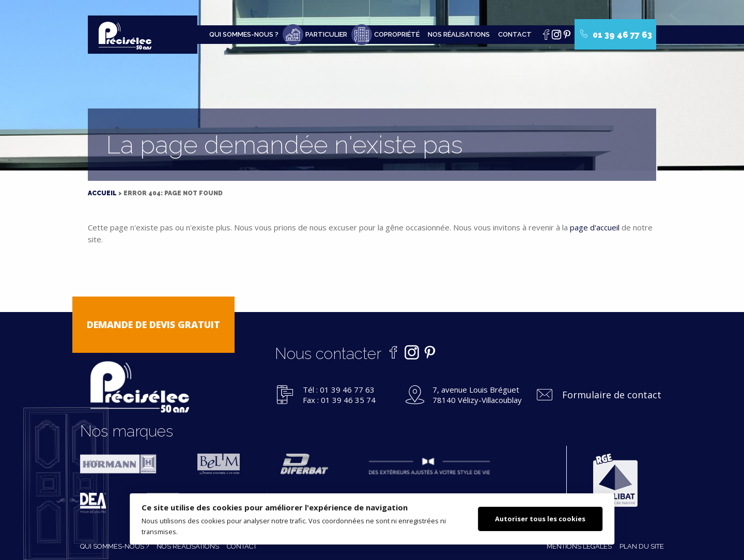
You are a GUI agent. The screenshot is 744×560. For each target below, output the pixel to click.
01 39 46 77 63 (616, 35)
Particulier (326, 34)
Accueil (102, 193)
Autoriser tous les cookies (540, 519)
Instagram (559, 37)
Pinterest (569, 37)
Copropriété (397, 34)
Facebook (549, 37)
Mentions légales (579, 546)
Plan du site (642, 546)
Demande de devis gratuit (153, 324)
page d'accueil (595, 227)
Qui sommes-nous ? (244, 34)
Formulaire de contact (612, 395)
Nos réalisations (459, 34)
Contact (515, 34)
